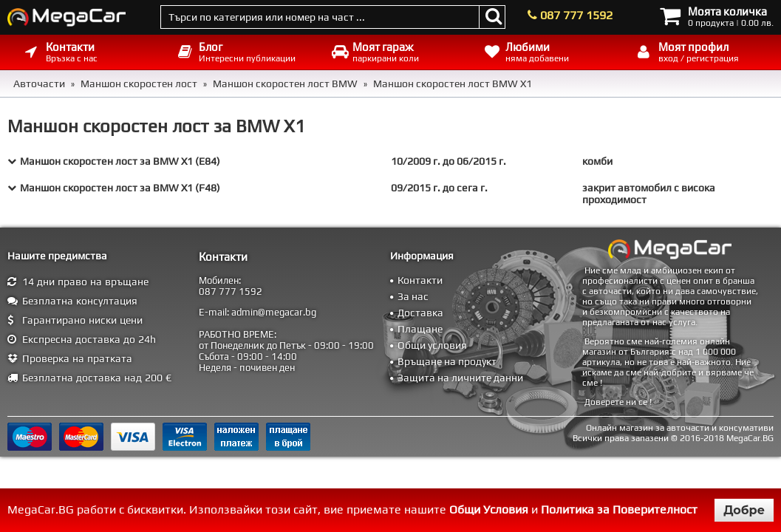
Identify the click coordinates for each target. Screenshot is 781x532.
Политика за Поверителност (619, 509)
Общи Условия (489, 509)
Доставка (420, 313)
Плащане (420, 329)
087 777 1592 (576, 15)
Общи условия (432, 345)
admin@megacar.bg (274, 312)
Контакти (420, 280)
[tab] (390, 161)
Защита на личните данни (460, 378)
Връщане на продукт (447, 361)
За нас (413, 296)
